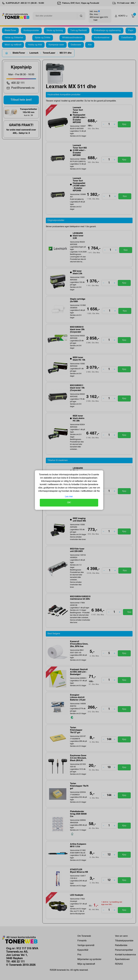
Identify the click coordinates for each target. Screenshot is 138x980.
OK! (69, 503)
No (98, 491)
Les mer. (69, 497)
